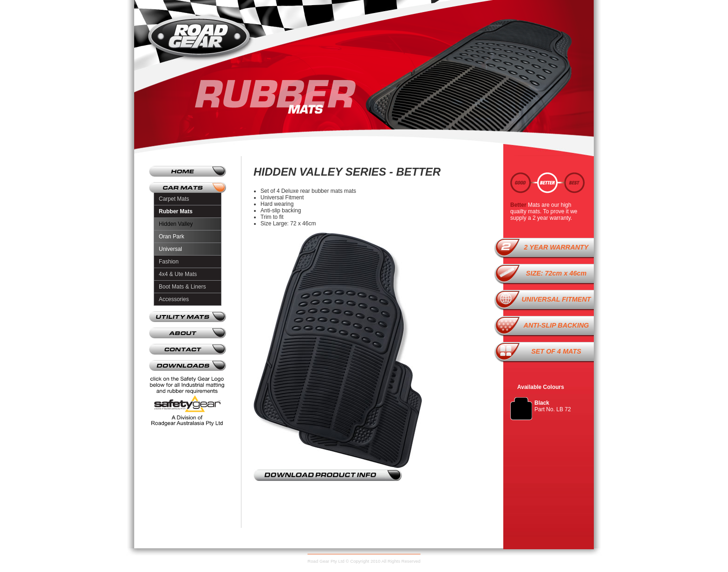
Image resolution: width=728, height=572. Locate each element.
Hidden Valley (176, 224)
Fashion (169, 262)
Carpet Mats (174, 199)
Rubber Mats (176, 211)
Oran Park (172, 237)
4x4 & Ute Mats (178, 274)
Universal (170, 249)
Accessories (174, 299)
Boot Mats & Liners (182, 287)
